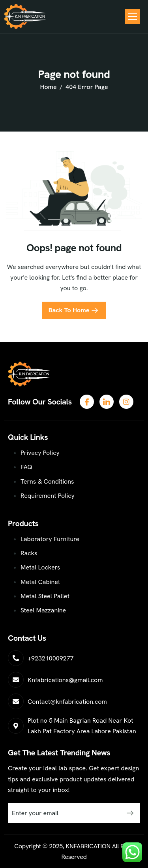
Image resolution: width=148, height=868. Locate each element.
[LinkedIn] (126, 402)
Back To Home (69, 310)
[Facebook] (87, 402)
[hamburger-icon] (133, 17)
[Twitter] (107, 402)
